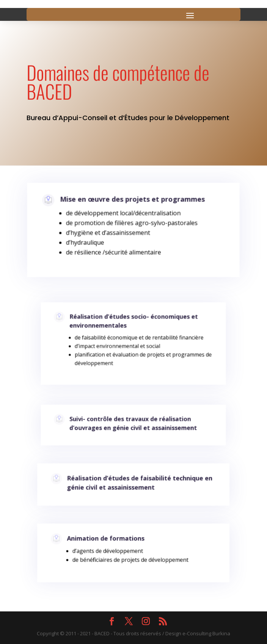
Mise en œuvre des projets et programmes (132, 203)
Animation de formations (108, 541)
